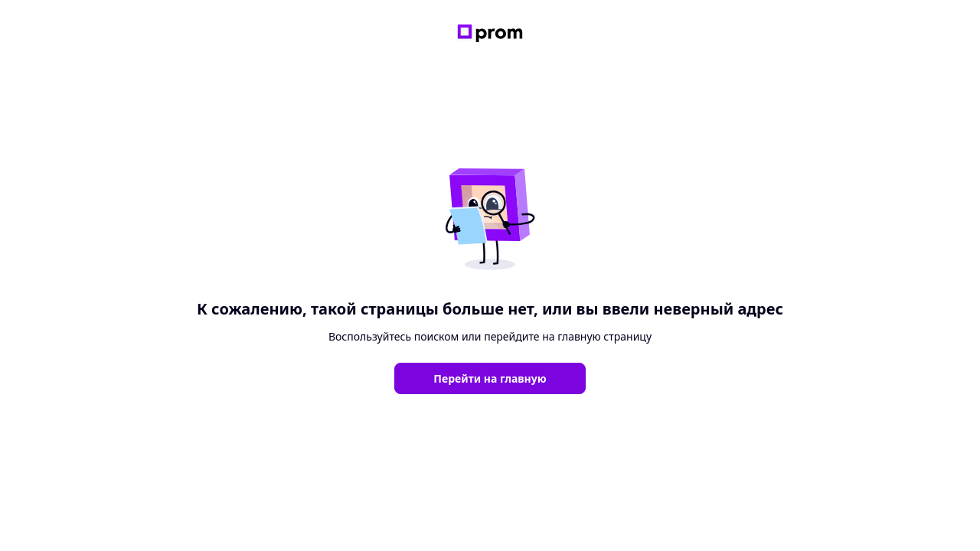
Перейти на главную (490, 378)
